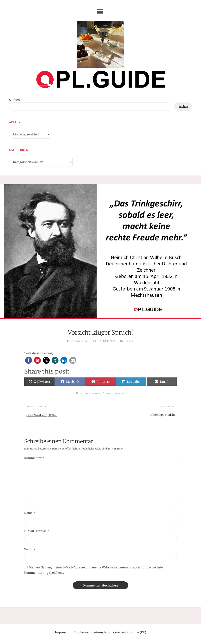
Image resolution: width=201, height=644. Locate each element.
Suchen (14, 100)
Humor (131, 341)
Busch (82, 393)
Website (30, 549)
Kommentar (34, 458)
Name (30, 513)
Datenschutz (101, 632)
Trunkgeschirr (116, 393)
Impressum (63, 632)
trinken (96, 393)
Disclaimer (82, 632)
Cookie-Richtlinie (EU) (130, 632)
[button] (29, 360)
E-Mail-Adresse (37, 531)
